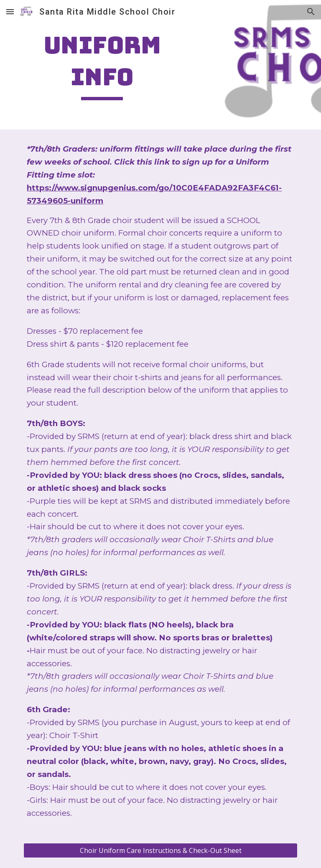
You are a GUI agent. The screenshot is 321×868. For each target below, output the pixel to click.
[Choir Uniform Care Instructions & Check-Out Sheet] (160, 850)
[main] (102, 65)
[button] (10, 11)
